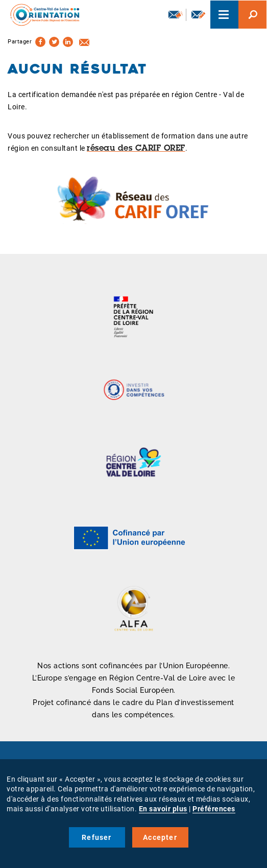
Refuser (96, 837)
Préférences (214, 809)
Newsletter (176, 14)
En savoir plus (163, 809)
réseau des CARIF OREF (136, 149)
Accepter (160, 837)
